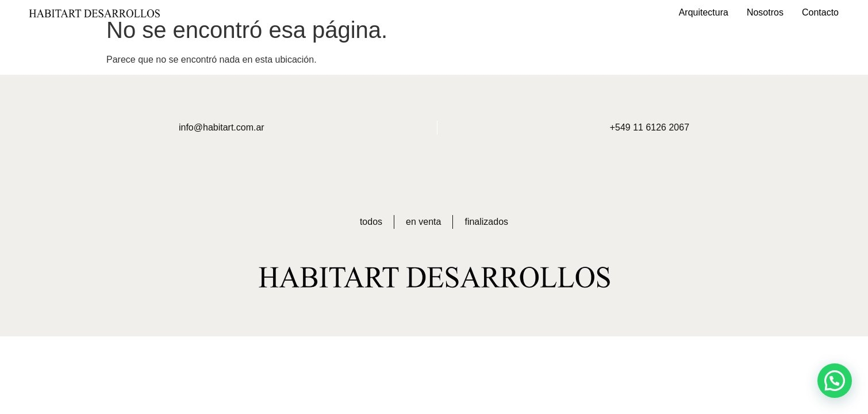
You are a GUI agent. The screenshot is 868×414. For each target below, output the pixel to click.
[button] (835, 381)
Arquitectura (704, 12)
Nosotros (765, 12)
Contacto (820, 12)
